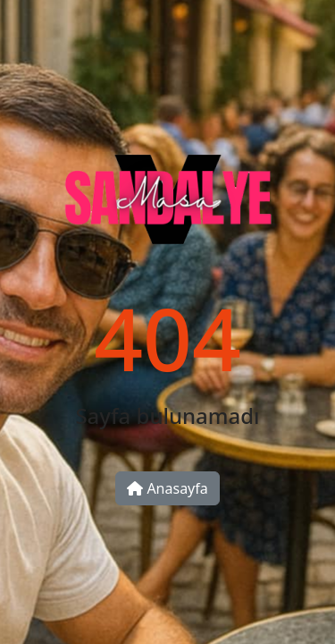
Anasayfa (167, 488)
